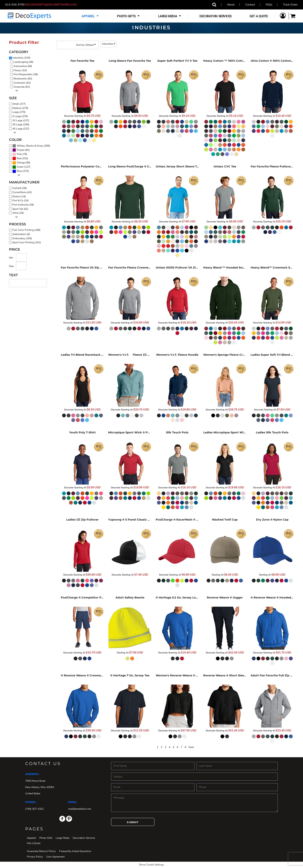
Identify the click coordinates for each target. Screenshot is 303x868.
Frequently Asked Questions (75, 851)
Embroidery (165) (22, 238)
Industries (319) (21, 58)
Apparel (31, 838)
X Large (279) (20, 116)
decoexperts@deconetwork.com (52, 5)
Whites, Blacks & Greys (30, 146)
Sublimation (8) (21, 234)
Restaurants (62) (23, 79)
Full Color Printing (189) (26, 230)
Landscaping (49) (23, 62)
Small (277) (19, 104)
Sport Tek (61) (20, 209)
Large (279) (19, 112)
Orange (21, 163)
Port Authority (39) (23, 205)
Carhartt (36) (20, 188)
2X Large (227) (21, 120)
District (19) (19, 196)
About (231, 5)
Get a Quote (34, 843)
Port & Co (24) (21, 200)
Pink (19, 154)
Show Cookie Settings (151, 865)
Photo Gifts (46, 838)
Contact (250, 5)
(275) (21, 171)
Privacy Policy (35, 857)
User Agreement (55, 857)
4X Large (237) (21, 129)
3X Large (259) (21, 124)
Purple (21, 150)
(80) (21, 163)
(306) (31, 146)
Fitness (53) (20, 70)
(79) (20, 154)
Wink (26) (18, 213)
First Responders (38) (26, 74)
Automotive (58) (23, 66)
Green (20, 167)
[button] (90, 16)
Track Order (290, 5)
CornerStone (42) (22, 192)
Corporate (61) (22, 87)
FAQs (269, 5)
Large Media (63, 838)
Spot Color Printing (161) (27, 242)
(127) (21, 167)
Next (191, 747)
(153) (20, 159)
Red (19, 158)
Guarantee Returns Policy (41, 851)
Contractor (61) (22, 83)
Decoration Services (84, 838)
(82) (21, 150)
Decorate (69, 116)
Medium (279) (20, 108)
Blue (19, 171)
